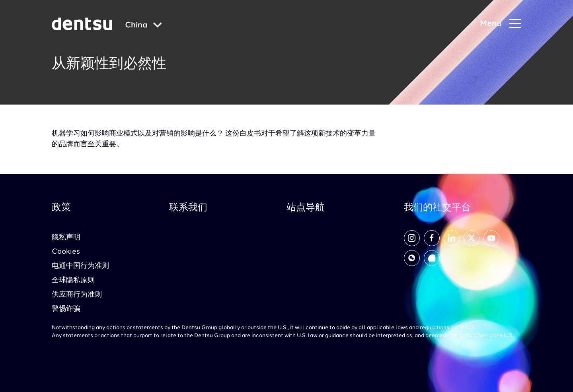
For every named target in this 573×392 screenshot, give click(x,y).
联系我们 (188, 208)
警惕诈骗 (66, 309)
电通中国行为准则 (80, 266)
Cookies (66, 252)
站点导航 (306, 208)
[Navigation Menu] (501, 24)
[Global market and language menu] (143, 26)
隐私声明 (66, 237)
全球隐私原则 (73, 280)
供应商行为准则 (77, 295)
